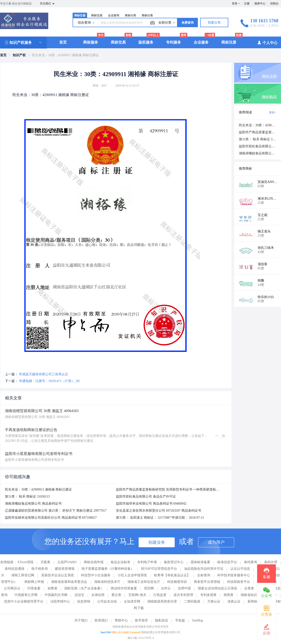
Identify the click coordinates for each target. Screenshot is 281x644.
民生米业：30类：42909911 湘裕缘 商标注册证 (38, 490)
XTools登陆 (25, 562)
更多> (273, 112)
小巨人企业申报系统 (132, 575)
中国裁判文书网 (56, 595)
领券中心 (260, 4)
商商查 (229, 595)
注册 (247, 4)
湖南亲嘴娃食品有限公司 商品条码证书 (33, 504)
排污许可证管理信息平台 (159, 569)
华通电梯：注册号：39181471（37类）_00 (49, 381)
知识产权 (19, 55)
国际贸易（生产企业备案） (84, 588)
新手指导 (141, 620)
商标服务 (91, 42)
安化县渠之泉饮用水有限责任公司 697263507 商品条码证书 (159, 511)
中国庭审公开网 (26, 595)
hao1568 (106, 632)
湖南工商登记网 (23, 575)
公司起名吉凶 (107, 601)
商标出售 (147, 15)
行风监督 (160, 595)
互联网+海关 (137, 595)
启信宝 (79, 595)
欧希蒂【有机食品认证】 (172, 575)
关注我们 (47, 4)
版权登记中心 (174, 562)
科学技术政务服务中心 (234, 575)
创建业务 (157, 542)
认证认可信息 (240, 569)
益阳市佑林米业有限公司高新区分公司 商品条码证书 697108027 (51, 518)
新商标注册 (256, 601)
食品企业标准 (120, 562)
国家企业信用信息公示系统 (218, 588)
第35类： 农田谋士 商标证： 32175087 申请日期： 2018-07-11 (160, 518)
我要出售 (214, 23)
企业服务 (201, 42)
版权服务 (146, 42)
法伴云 (166, 588)
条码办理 (271, 562)
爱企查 (116, 595)
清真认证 (234, 601)
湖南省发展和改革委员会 (69, 582)
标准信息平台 (227, 562)
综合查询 (86, 23)
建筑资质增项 (65, 569)
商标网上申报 (34, 582)
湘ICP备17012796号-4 (141, 638)
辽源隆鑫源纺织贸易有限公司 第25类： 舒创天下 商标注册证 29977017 (56, 511)
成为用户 (216, 542)
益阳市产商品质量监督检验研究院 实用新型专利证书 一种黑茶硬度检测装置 (171, 490)
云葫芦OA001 (67, 562)
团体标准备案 (200, 562)
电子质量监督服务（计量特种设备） (108, 569)
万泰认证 (214, 601)
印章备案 (34, 588)
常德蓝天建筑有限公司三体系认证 (44, 374)
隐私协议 (162, 620)
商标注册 (80, 15)
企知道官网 (132, 601)
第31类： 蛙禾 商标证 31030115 (27, 497)
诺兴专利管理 (183, 595)
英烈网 (149, 588)
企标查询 (204, 575)
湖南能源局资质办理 (162, 601)
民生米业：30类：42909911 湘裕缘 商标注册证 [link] (65, 55)
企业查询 (114, 15)
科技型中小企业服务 (96, 575)
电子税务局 (40, 569)
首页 (63, 42)
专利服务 (174, 42)
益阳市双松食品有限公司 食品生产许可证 (146, 497)
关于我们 (81, 620)
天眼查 (45, 562)
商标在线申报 (94, 562)
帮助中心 (121, 620)
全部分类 (167, 23)
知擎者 (52, 588)
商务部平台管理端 (207, 582)
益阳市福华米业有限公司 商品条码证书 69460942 (151, 504)
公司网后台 (12, 588)
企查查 (249, 588)
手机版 (180, 620)
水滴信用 (98, 595)
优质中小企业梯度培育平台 (24, 601)
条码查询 (251, 562)
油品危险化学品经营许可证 (204, 569)
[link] (3, 55)
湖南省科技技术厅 (107, 582)
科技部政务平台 (239, 582)
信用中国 (184, 588)
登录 (235, 4)
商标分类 (130, 15)
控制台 (274, 4)
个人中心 (267, 43)
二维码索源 (192, 601)
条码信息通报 (15, 569)
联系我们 (101, 620)
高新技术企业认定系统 (58, 575)
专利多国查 (208, 595)
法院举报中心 (60, 601)
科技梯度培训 (177, 582)
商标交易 (97, 15)
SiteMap (198, 620)
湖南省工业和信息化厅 (144, 582)
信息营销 (84, 601)
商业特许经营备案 (124, 588)
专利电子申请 (147, 562)
